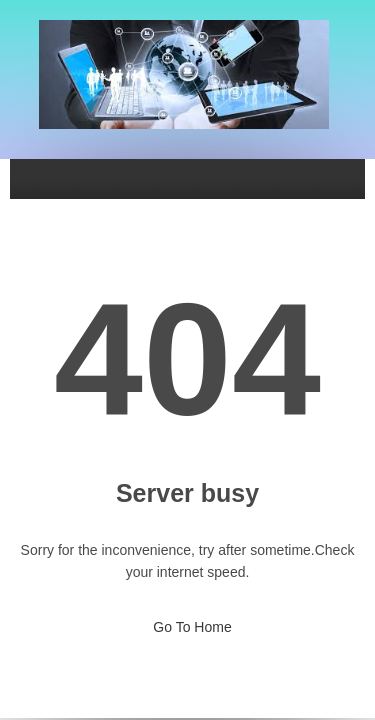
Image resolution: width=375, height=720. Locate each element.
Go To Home (187, 621)
